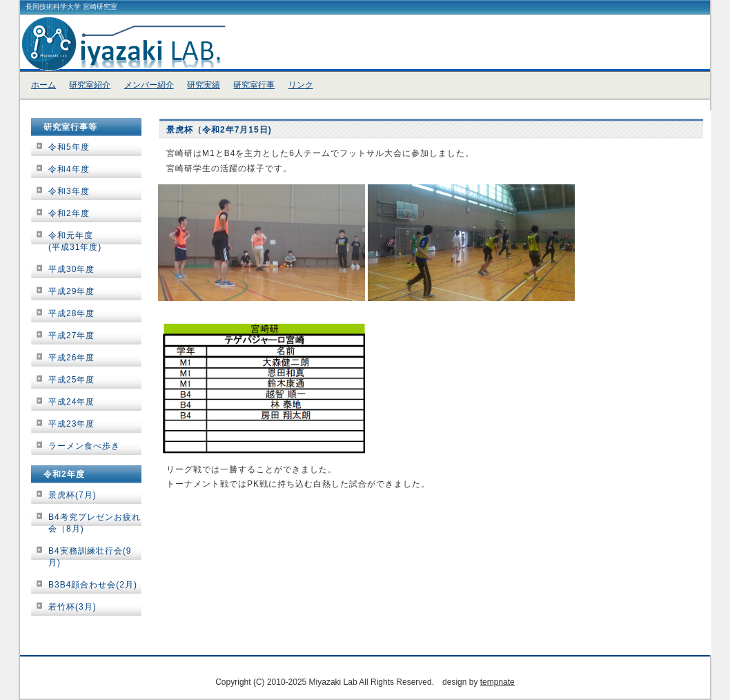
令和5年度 (69, 147)
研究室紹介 (90, 85)
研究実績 (204, 85)
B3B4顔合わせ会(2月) (93, 585)
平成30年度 (71, 269)
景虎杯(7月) (72, 495)
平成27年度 (71, 336)
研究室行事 (254, 85)
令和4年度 (69, 169)
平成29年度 (71, 291)
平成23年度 (71, 424)
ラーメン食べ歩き (84, 446)
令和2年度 (69, 213)
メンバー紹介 (149, 85)
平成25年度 (71, 380)
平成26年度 (71, 358)
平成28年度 (71, 313)
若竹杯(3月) (72, 607)
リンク (301, 85)
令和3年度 (69, 191)
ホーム (43, 85)
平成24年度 (71, 402)
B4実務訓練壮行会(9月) (90, 557)
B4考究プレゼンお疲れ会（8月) (95, 523)
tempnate (497, 682)
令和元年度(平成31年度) (75, 241)
